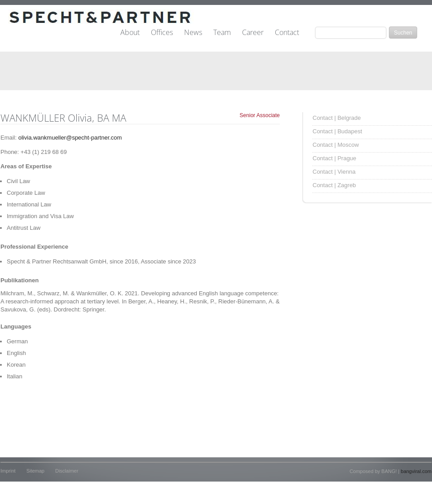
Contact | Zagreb (334, 185)
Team (222, 33)
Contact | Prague (334, 158)
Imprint (8, 471)
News (193, 33)
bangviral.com (416, 471)
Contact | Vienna (334, 172)
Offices (162, 33)
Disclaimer (67, 471)
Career (253, 33)
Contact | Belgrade (337, 118)
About (130, 33)
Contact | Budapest (337, 131)
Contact (287, 33)
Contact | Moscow (336, 145)
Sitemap (35, 471)
